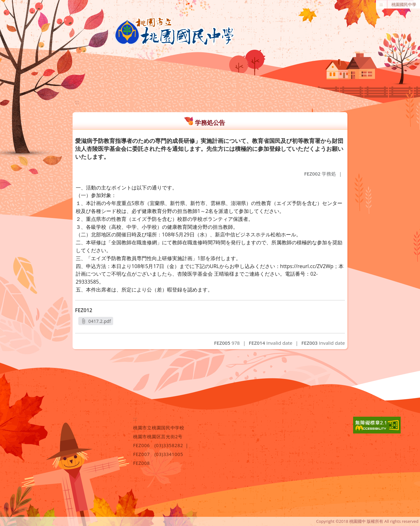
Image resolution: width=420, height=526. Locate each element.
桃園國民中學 (404, 4)
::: (381, 4)
